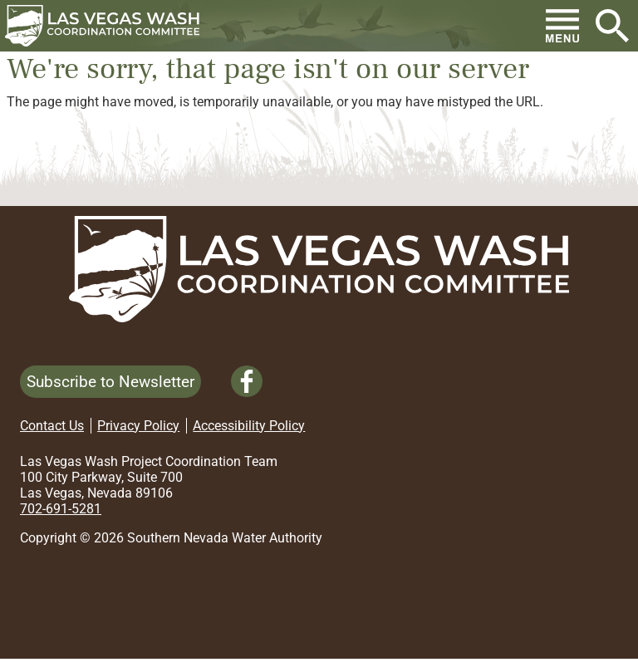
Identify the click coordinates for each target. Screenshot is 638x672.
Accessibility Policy (249, 426)
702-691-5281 (61, 509)
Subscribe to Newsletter (110, 382)
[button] (109, 26)
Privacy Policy (138, 426)
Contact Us (52, 426)
